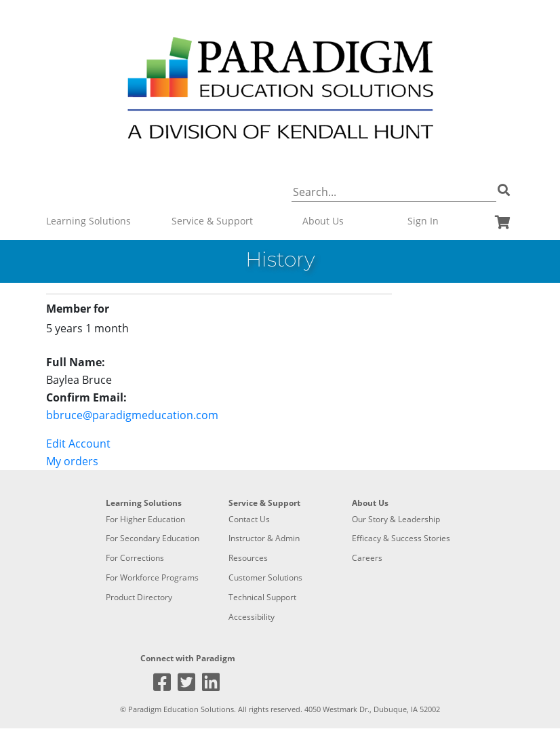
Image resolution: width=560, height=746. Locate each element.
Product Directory (139, 597)
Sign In (423, 221)
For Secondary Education (153, 538)
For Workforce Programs (152, 577)
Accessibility (252, 617)
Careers (367, 558)
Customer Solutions (265, 577)
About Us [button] (323, 221)
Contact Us (249, 519)
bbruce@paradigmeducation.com (132, 415)
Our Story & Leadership (396, 519)
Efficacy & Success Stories (401, 538)
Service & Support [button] (212, 221)
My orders (72, 461)
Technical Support (262, 597)
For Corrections (135, 558)
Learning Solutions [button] (88, 221)
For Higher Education (145, 519)
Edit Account (78, 444)
